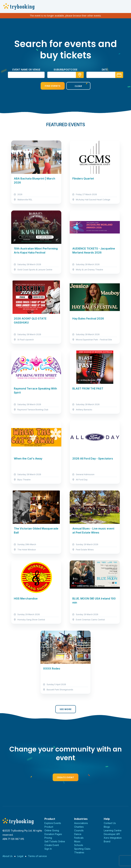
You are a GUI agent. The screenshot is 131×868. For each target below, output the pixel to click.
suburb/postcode (65, 70)
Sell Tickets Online (55, 841)
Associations (81, 823)
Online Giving (52, 830)
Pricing (48, 838)
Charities (79, 827)
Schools (79, 845)
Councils (79, 830)
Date (105, 70)
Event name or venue (26, 70)
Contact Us (110, 823)
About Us (8, 856)
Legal (20, 856)
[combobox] (65, 75)
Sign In (48, 849)
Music (77, 841)
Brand (107, 841)
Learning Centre (113, 830)
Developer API (112, 834)
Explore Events (53, 823)
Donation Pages (53, 834)
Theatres (79, 852)
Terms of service (37, 856)
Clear (78, 86)
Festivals (79, 838)
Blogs (107, 827)
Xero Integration (113, 838)
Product (49, 827)
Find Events (53, 86)
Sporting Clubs (82, 849)
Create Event (65, 777)
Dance (78, 834)
